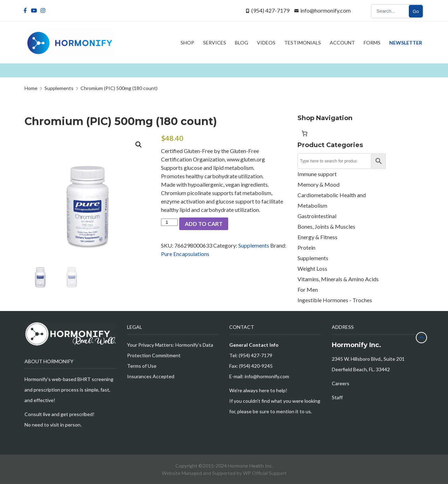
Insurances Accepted (151, 376)
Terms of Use (142, 366)
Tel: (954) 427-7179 (251, 355)
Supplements (254, 245)
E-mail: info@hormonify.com (259, 376)
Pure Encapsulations (185, 254)
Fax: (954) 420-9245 (251, 366)
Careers (341, 383)
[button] (139, 145)
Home (31, 88)
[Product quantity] (169, 222)
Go (416, 11)
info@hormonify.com (325, 10)
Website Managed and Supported (199, 473)
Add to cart (204, 224)
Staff (337, 397)
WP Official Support (265, 473)
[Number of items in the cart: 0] (304, 133)
